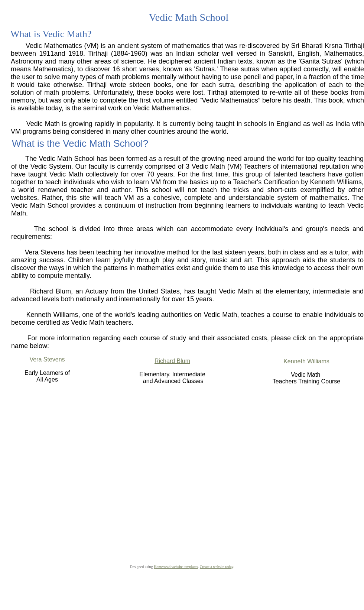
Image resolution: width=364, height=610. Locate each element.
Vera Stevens (47, 359)
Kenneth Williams (306, 361)
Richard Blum (172, 361)
